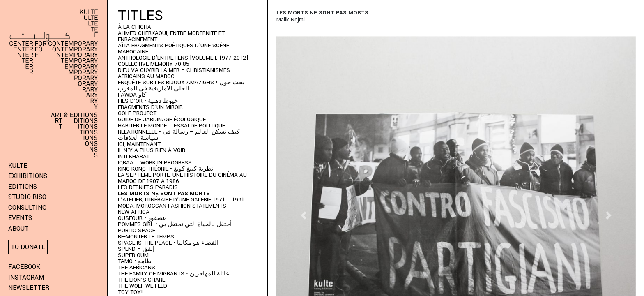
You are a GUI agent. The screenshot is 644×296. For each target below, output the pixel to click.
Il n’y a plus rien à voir (152, 150)
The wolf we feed (143, 286)
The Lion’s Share (141, 280)
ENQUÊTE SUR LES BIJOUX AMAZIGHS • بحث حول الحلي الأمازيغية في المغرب (181, 86)
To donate (28, 247)
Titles (140, 16)
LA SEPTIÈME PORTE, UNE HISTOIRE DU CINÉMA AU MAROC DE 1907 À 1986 (182, 178)
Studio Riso (27, 197)
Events (20, 218)
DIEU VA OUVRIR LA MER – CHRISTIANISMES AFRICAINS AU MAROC (174, 73)
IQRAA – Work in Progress (155, 163)
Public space (137, 230)
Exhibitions (28, 176)
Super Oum (133, 255)
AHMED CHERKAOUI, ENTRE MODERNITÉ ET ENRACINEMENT (171, 36)
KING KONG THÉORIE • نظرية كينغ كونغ (166, 169)
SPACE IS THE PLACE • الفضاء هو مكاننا (168, 243)
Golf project (137, 113)
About (18, 229)
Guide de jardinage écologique (162, 119)
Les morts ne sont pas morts (164, 193)
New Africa (134, 212)
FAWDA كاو (132, 95)
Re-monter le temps (146, 237)
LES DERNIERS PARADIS (148, 187)
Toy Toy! (130, 292)
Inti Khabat (134, 156)
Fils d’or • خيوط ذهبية (148, 101)
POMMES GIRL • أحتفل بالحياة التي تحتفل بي (175, 224)
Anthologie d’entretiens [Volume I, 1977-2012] (183, 58)
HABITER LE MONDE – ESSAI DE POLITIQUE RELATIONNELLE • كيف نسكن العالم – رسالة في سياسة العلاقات (179, 132)
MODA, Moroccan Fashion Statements (172, 206)
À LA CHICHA (135, 27)
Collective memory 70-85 (154, 64)
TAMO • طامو (135, 261)
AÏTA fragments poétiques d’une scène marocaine (174, 49)
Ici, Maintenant (139, 144)
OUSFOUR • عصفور (142, 218)
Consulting (27, 208)
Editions (23, 187)
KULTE (18, 166)
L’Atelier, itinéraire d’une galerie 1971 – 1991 (181, 200)
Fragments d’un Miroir (150, 107)
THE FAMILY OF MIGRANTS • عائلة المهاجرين (174, 274)
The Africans (137, 267)
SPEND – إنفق (136, 249)
